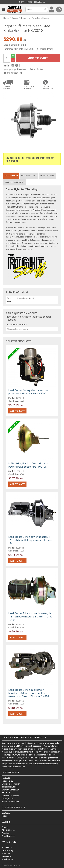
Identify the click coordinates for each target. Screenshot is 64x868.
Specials (6, 833)
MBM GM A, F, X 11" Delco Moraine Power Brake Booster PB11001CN (28, 465)
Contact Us (40, 2)
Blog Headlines (8, 836)
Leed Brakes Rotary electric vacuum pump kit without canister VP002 (29, 392)
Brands (5, 827)
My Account (7, 847)
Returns (5, 816)
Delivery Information (10, 796)
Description (11, 176)
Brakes (15, 18)
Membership (7, 859)
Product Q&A (47, 176)
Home (6, 18)
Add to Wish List (13, 73)
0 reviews (22, 69)
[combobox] (32, 329)
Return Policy (7, 781)
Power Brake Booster (40, 18)
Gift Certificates (9, 830)
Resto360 (6, 778)
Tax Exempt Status (10, 787)
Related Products (15, 182)
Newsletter (7, 856)
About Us (6, 793)
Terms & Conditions (10, 802)
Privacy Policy (8, 799)
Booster (25, 18)
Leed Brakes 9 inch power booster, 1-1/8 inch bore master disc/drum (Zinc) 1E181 (30, 616)
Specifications (29, 176)
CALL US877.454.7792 (48, 87)
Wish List (6, 853)
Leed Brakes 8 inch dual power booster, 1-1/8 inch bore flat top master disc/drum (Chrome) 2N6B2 (29, 693)
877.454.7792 (25, 2)
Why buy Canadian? (10, 790)
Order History (8, 850)
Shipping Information (11, 784)
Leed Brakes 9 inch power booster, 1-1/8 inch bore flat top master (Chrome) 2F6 (30, 540)
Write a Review (36, 69)
